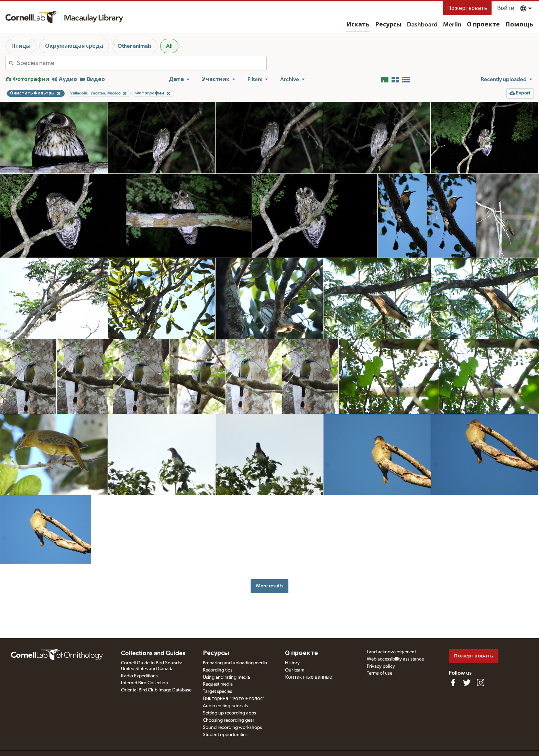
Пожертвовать (467, 8)
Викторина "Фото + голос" (234, 699)
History (292, 663)
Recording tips (218, 670)
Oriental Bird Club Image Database (156, 690)
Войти (506, 8)
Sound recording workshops (232, 727)
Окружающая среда (74, 46)
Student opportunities (225, 735)
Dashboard (422, 25)
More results (270, 586)
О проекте (483, 25)
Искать (358, 25)
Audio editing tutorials (225, 706)
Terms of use (379, 673)
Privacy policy (381, 666)
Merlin (452, 25)
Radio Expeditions (139, 676)
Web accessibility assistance (395, 659)
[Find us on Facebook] (453, 682)
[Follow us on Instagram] (481, 682)
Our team (295, 670)
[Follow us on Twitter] (467, 682)
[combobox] (142, 63)
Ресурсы (388, 25)
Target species (217, 691)
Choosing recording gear (229, 720)
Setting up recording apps (229, 713)
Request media (218, 684)
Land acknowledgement (391, 652)
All (169, 46)
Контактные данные (309, 677)
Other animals (135, 46)
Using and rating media (226, 677)
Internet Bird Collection (145, 683)
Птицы (21, 46)
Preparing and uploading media (235, 663)
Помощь (519, 25)
